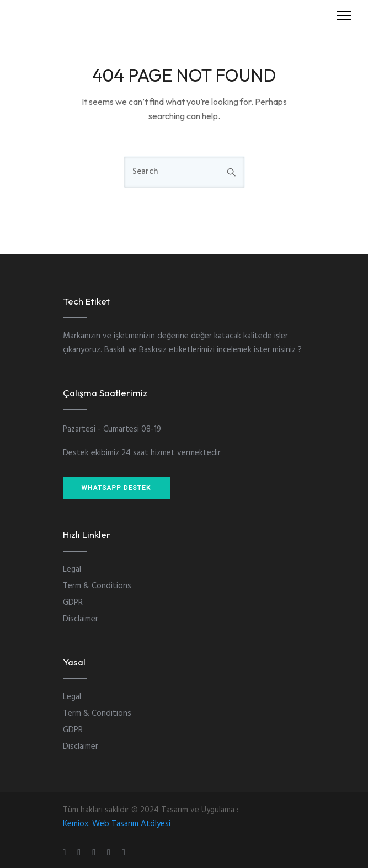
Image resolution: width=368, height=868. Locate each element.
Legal (72, 569)
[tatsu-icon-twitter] (124, 852)
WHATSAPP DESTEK (116, 488)
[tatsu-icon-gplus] (66, 852)
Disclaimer (81, 619)
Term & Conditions (97, 586)
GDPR (73, 603)
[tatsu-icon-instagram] (81, 852)
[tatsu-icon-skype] (110, 852)
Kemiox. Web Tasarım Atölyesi (117, 824)
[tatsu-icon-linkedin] (95, 852)
